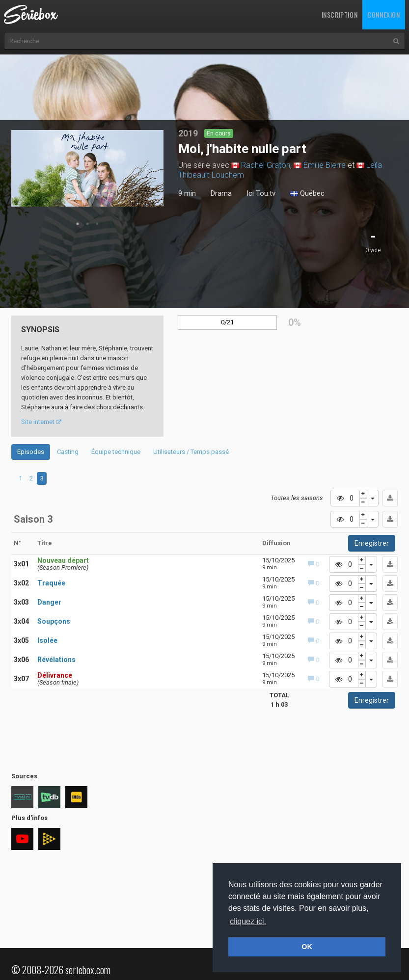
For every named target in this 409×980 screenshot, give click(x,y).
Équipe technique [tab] (116, 452)
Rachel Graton (266, 165)
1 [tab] (78, 224)
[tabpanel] (88, 168)
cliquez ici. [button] (248, 921)
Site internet (41, 422)
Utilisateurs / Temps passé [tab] (191, 452)
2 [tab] (87, 224)
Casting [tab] (68, 452)
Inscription (340, 14)
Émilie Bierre (325, 165)
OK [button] (307, 947)
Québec (307, 194)
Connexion (383, 14)
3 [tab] (97, 224)
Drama (221, 193)
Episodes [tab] (31, 452)
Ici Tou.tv (261, 193)
